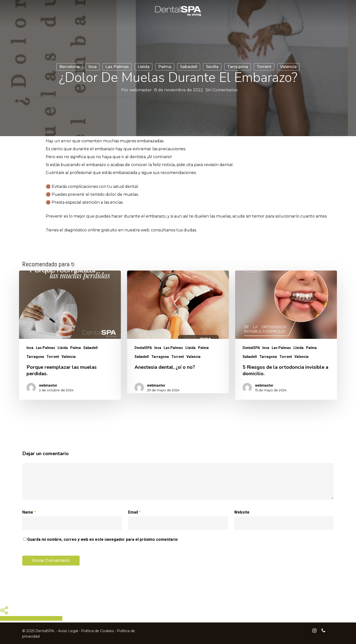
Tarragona (238, 67)
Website (242, 512)
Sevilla (212, 67)
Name (29, 512)
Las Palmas (117, 67)
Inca (92, 67)
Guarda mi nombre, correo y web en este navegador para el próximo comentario (102, 539)
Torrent (264, 67)
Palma (165, 67)
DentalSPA (143, 348)
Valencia (288, 67)
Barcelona (69, 67)
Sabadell (189, 67)
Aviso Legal (68, 631)
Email (134, 512)
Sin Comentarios (221, 90)
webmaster (141, 90)
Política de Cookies (97, 631)
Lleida (144, 67)
